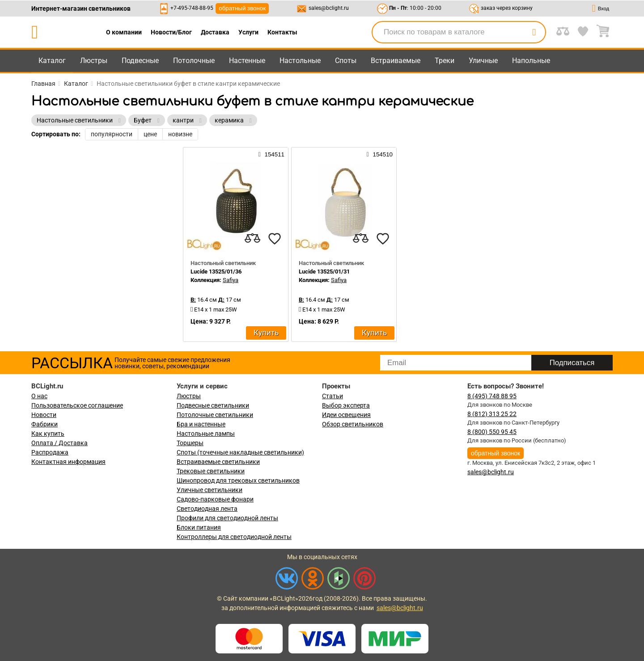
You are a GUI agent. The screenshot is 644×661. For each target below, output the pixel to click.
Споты (346, 61)
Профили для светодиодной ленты (227, 518)
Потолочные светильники (215, 415)
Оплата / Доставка (59, 443)
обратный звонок (242, 8)
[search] (534, 32)
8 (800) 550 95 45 (492, 432)
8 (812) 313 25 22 (492, 414)
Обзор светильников (353, 424)
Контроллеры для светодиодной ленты (234, 537)
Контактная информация (68, 462)
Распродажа (50, 452)
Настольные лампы (206, 434)
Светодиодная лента (207, 509)
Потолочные (194, 61)
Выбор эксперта (346, 405)
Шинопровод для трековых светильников (238, 480)
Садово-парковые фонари (215, 499)
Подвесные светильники (213, 405)
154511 (271, 154)
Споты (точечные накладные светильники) (240, 452)
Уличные (483, 61)
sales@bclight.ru (329, 8)
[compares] (252, 239)
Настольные (300, 61)
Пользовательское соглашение (77, 405)
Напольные (531, 61)
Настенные (247, 61)
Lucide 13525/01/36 (216, 272)
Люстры (94, 61)
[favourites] (275, 239)
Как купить (48, 434)
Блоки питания (199, 527)
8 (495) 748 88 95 (492, 396)
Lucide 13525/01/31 (324, 272)
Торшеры (190, 443)
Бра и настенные (201, 424)
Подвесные (140, 61)
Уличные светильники (210, 490)
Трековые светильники (211, 471)
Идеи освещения (346, 415)
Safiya (231, 280)
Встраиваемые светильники (218, 462)
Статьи (333, 396)
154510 (380, 154)
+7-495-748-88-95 (192, 8)
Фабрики (44, 424)
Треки (445, 61)
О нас (39, 396)
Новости (44, 415)
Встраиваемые (396, 61)
